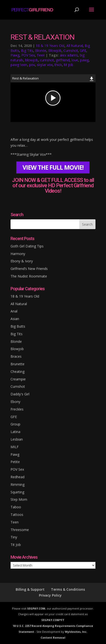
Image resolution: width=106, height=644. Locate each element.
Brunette (18, 364)
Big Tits (27, 50)
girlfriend (63, 60)
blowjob (32, 60)
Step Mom (19, 499)
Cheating (18, 372)
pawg (84, 60)
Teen (41, 55)
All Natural (75, 46)
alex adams (69, 55)
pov (32, 65)
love (75, 60)
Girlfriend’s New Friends (29, 269)
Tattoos (17, 515)
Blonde (41, 50)
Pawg (15, 55)
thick (58, 65)
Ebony (15, 402)
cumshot (47, 60)
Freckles (17, 409)
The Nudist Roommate (29, 276)
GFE (83, 50)
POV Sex (28, 55)
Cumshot (71, 50)
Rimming (18, 484)
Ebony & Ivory (22, 261)
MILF (15, 447)
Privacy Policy (50, 595)
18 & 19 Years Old (50, 46)
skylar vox (45, 65)
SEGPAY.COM (36, 608)
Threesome (20, 530)
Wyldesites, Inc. (76, 632)
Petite (15, 462)
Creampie (18, 379)
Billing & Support (30, 589)
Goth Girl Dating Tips (27, 246)
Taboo (16, 507)
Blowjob (55, 50)
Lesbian (17, 439)
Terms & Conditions (68, 589)
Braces (16, 356)
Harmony (18, 254)
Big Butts (18, 326)
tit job (69, 65)
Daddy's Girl (20, 394)
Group (15, 424)
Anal (14, 311)
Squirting (17, 492)
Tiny (14, 537)
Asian (15, 319)
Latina (15, 432)
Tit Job (16, 545)
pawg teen (19, 65)
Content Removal (53, 638)
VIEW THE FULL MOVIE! (53, 167)
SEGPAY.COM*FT (53, 620)
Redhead (18, 477)
